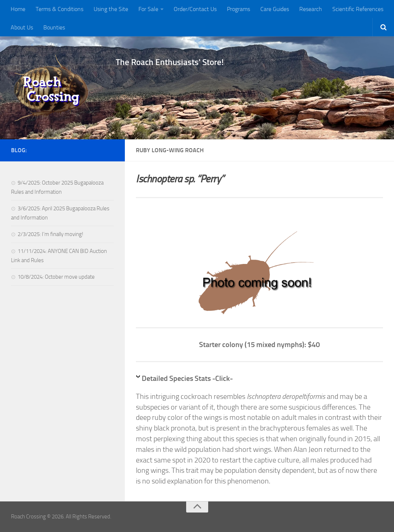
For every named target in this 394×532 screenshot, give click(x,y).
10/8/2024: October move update (56, 277)
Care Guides (275, 9)
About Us (22, 27)
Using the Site (111, 9)
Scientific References (358, 9)
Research (311, 9)
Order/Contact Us (195, 9)
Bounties (54, 27)
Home (18, 9)
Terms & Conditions (59, 9)
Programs (238, 9)
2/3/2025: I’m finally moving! (50, 234)
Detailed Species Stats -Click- (187, 378)
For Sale (148, 9)
